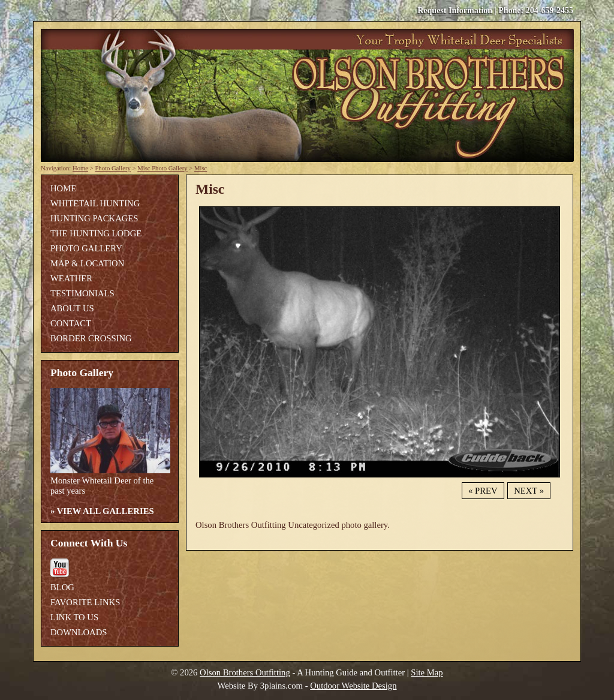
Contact (71, 323)
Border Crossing (91, 338)
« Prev (483, 491)
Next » (529, 491)
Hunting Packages (94, 218)
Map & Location (87, 263)
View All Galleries (106, 511)
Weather (71, 278)
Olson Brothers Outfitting (245, 672)
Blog (62, 587)
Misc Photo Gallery (162, 168)
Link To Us (74, 617)
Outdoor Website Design (353, 686)
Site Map (427, 672)
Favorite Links (85, 602)
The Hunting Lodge (96, 233)
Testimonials (82, 293)
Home (80, 168)
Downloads (79, 632)
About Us (72, 308)
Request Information (455, 10)
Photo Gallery (113, 168)
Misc (201, 168)
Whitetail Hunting (95, 203)
